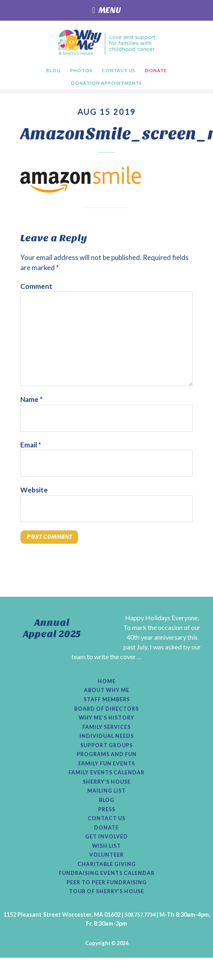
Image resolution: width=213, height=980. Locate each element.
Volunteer (107, 874)
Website (34, 491)
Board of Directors (106, 716)
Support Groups (106, 755)
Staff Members (106, 706)
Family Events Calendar (107, 785)
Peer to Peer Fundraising (107, 904)
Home (107, 686)
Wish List (107, 864)
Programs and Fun (106, 765)
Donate (106, 845)
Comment (36, 287)
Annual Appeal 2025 (52, 631)
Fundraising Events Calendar (106, 894)
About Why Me (106, 696)
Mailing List (107, 805)
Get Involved (106, 854)
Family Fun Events (107, 775)
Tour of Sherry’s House (107, 914)
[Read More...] (78, 669)
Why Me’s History (106, 726)
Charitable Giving (106, 884)
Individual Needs (106, 746)
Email (31, 446)
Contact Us (107, 834)
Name (31, 401)
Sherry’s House (106, 795)
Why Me (106, 42)
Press (106, 825)
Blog (106, 815)
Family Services (106, 735)
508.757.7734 (140, 937)
